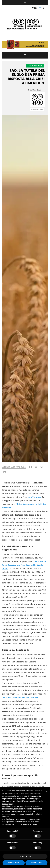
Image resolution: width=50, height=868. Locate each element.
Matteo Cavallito (37, 90)
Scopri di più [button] (25, 856)
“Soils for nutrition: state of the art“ (21, 697)
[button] (47, 792)
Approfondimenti (35, 66)
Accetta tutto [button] (36, 863)
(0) (34, 8)
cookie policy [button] (7, 804)
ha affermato (34, 497)
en (43, 8)
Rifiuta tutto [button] (14, 863)
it (40, 8)
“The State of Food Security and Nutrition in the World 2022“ (24, 565)
